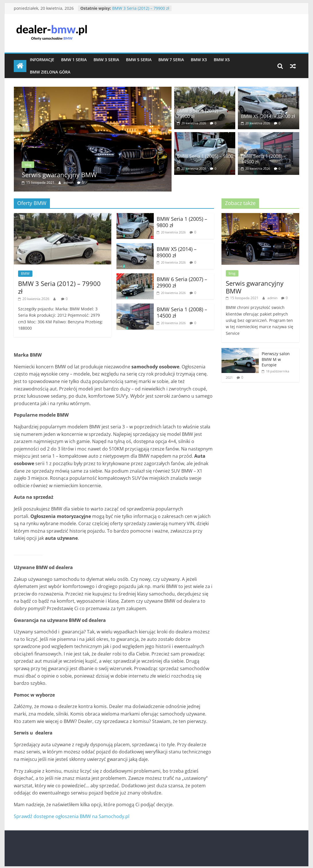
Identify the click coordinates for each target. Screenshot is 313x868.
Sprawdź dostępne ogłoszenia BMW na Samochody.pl (72, 815)
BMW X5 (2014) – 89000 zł (268, 116)
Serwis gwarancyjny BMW (59, 175)
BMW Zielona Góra (50, 72)
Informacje (42, 60)
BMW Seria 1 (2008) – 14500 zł (263, 159)
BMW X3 (199, 60)
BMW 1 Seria (74, 60)
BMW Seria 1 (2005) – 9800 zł (205, 159)
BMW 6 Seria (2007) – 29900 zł (182, 281)
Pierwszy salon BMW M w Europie (276, 358)
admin (69, 182)
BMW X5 (222, 60)
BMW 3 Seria (106, 60)
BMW (25, 272)
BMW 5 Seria (139, 60)
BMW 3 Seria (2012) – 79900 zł (141, 8)
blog (28, 165)
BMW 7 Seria (171, 60)
